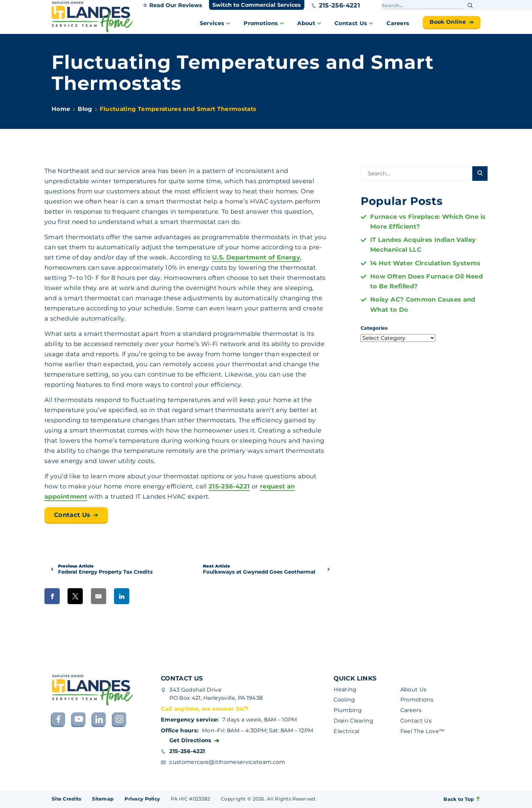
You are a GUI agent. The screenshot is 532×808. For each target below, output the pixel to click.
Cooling (344, 700)
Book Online (448, 22)
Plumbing (348, 710)
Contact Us (351, 23)
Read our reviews (173, 5)
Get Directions (190, 740)
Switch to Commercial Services (257, 5)
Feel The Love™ (422, 731)
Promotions (261, 23)
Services (212, 23)
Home (61, 109)
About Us (414, 689)
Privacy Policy (142, 799)
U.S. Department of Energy (256, 257)
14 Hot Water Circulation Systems (425, 263)
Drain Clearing (353, 721)
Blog (85, 109)
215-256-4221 (336, 5)
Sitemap (103, 799)
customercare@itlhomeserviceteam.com (227, 762)
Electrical (346, 731)
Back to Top (462, 799)
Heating (345, 689)
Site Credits (66, 799)
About (306, 23)
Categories (374, 328)
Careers (398, 23)
